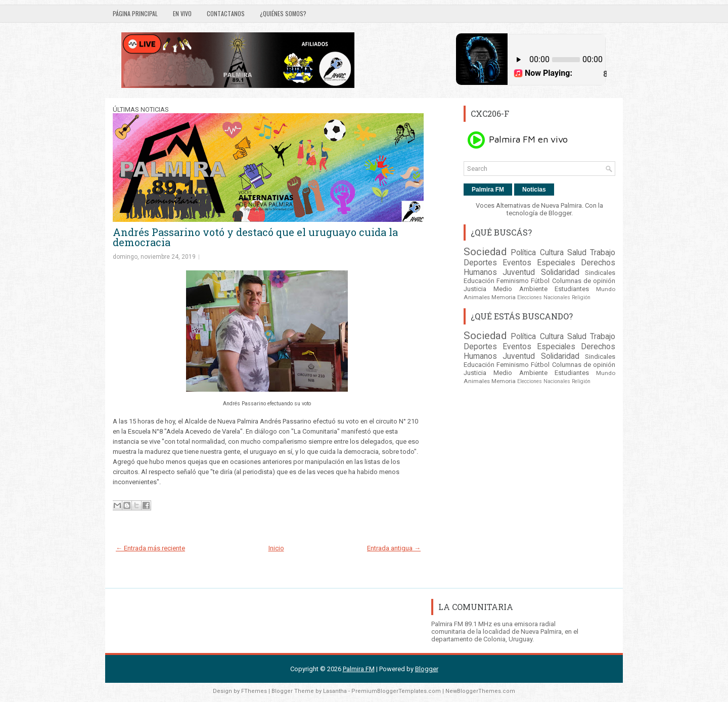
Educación (479, 281)
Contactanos (226, 13)
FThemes (254, 691)
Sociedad (485, 252)
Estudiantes (572, 289)
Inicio (276, 548)
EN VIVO (182, 13)
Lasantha (335, 691)
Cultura (552, 253)
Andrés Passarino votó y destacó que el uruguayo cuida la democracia (255, 237)
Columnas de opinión (584, 281)
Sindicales (600, 273)
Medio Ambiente (520, 289)
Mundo (606, 289)
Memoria (504, 297)
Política (523, 253)
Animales (477, 297)
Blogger (560, 213)
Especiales (556, 263)
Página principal (135, 13)
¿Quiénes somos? (283, 13)
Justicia (475, 289)
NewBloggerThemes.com (480, 691)
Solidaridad (560, 272)
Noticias (534, 190)
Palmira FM (488, 190)
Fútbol (540, 281)
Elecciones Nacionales (544, 297)
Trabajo (603, 253)
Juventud (519, 272)
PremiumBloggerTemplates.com (396, 691)
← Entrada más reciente (150, 548)
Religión (581, 297)
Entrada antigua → (394, 548)
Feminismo (513, 281)
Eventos (517, 263)
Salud (577, 253)
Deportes (480, 263)
